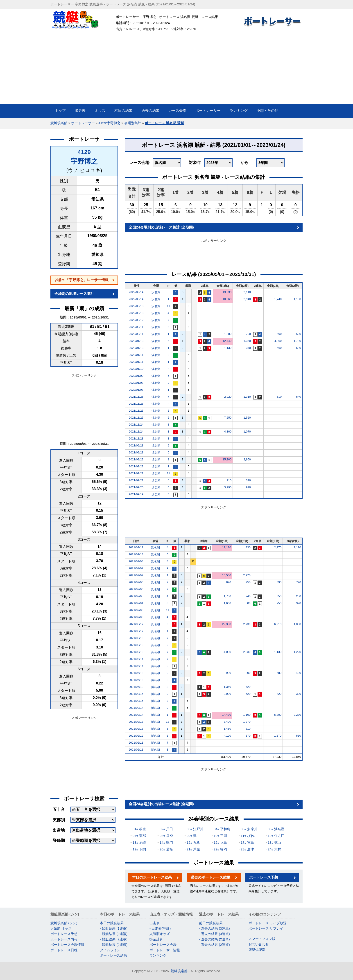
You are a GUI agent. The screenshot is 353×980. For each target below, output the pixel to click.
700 (248, 334)
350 (279, 596)
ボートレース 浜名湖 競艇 (164, 123)
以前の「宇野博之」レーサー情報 (81, 280)
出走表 (155, 923)
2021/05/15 (136, 652)
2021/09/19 (136, 494)
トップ (60, 111)
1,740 (278, 299)
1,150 (297, 299)
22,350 (226, 624)
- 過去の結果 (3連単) (214, 928)
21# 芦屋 (193, 849)
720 (299, 582)
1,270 (247, 722)
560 (279, 348)
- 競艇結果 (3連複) (114, 934)
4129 (84, 152)
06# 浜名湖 (276, 829)
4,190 (227, 736)
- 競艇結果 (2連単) (114, 939)
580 (299, 348)
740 (248, 596)
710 (229, 480)
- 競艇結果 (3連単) (114, 928)
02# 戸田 (166, 829)
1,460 (227, 729)
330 (248, 547)
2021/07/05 (136, 596)
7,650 (228, 418)
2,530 (247, 652)
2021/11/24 (136, 425)
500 (299, 334)
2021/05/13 (136, 673)
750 (279, 603)
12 (167, 722)
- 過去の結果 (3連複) (214, 934)
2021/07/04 (136, 603)
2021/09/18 (136, 554)
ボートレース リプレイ (266, 928)
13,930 (227, 292)
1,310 (247, 397)
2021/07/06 (136, 582)
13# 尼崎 (139, 842)
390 (248, 480)
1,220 (297, 652)
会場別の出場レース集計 (74, 294)
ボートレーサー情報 (165, 950)
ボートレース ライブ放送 (268, 923)
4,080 (227, 652)
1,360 (247, 341)
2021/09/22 (136, 459)
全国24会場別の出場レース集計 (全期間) (161, 227)
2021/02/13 (136, 722)
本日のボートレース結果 (152, 877)
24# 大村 (274, 849)
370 (248, 348)
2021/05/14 (136, 659)
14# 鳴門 (166, 842)
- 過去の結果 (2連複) (214, 945)
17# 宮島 (247, 842)
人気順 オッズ (61, 928)
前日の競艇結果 (211, 923)
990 (229, 673)
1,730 (227, 596)
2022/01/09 (136, 376)
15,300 (227, 459)
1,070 (247, 432)
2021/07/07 (136, 568)
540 (299, 397)
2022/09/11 (136, 327)
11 (168, 306)
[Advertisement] (176, 70)
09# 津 (192, 836)
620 (248, 694)
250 (248, 582)
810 (248, 729)
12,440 (227, 341)
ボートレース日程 (64, 950)
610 (279, 397)
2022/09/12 (136, 320)
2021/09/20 (136, 487)
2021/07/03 (136, 610)
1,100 (247, 715)
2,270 (278, 547)
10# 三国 (220, 836)
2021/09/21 (136, 473)
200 (248, 673)
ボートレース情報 (64, 939)
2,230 (297, 715)
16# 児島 (220, 842)
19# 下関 (139, 849)
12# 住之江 (276, 836)
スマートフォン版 (262, 939)
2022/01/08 (136, 383)
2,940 (247, 299)
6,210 (278, 624)
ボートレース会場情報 (67, 945)
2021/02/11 (136, 743)
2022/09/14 (136, 292)
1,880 (228, 334)
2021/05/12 (136, 687)
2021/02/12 (136, 736)
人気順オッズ (160, 934)
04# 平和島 (222, 829)
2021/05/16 (136, 638)
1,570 (278, 736)
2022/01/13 (136, 341)
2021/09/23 (136, 445)
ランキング (158, 955)
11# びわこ (249, 836)
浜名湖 (156, 292)
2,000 (227, 694)
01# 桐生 (139, 829)
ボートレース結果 (113, 955)
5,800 (278, 715)
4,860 (278, 341)
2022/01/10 (136, 369)
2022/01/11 (136, 355)
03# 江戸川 (195, 829)
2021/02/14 (136, 708)
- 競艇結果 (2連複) (114, 945)
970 (248, 487)
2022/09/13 (136, 306)
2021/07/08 (136, 561)
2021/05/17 (136, 624)
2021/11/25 (136, 411)
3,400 (227, 722)
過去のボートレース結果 (210, 877)
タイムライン (110, 950)
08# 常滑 (166, 836)
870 (229, 582)
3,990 (228, 487)
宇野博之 (84, 161)
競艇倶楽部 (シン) (64, 923)
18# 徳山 (274, 842)
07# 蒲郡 (139, 836)
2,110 (247, 292)
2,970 (247, 575)
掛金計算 (156, 939)
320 (299, 603)
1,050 (297, 624)
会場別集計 (133, 123)
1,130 (228, 348)
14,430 (226, 715)
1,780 (297, 341)
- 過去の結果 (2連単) (214, 939)
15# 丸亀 (193, 842)
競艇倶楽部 (59, 123)
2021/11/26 (136, 397)
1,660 (227, 603)
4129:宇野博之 (109, 123)
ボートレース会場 (163, 945)
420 (248, 687)
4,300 (228, 432)
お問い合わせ (259, 944)
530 (299, 736)
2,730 (247, 624)
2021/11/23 (136, 438)
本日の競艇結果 (112, 923)
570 (248, 736)
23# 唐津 (247, 849)
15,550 (226, 575)
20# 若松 (166, 849)
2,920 (228, 397)
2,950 (247, 459)
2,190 (297, 547)
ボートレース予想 (264, 877)
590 (279, 334)
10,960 (227, 299)
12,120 (226, 547)
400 (299, 673)
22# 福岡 (220, 849)
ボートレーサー (83, 123)
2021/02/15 (136, 694)
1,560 (247, 418)
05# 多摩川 (249, 829)
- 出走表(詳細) (160, 928)
